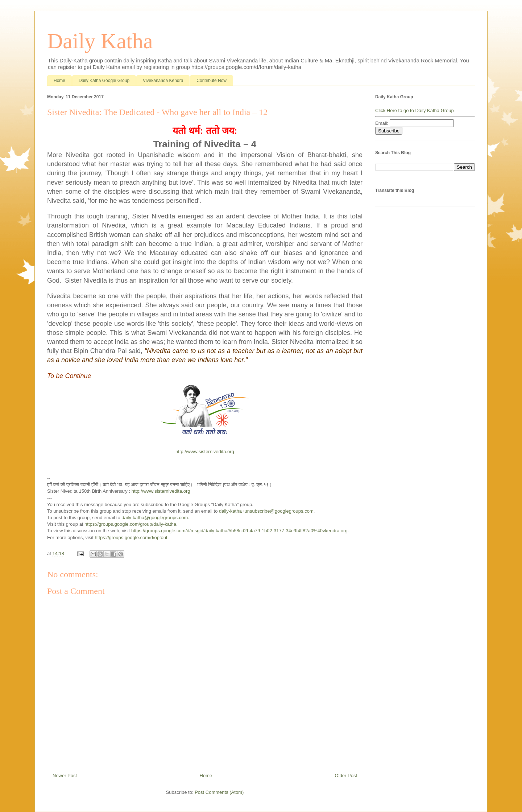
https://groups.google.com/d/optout (131, 538)
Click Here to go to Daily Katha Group (415, 110)
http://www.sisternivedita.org (205, 452)
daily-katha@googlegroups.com (155, 518)
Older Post (346, 776)
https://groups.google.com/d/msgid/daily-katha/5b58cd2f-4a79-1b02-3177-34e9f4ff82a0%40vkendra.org (239, 531)
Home (59, 81)
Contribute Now (212, 81)
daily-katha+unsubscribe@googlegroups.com (266, 511)
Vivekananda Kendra (163, 81)
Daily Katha (100, 41)
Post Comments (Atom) (219, 792)
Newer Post (65, 776)
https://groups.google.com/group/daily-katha (130, 524)
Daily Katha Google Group (104, 81)
